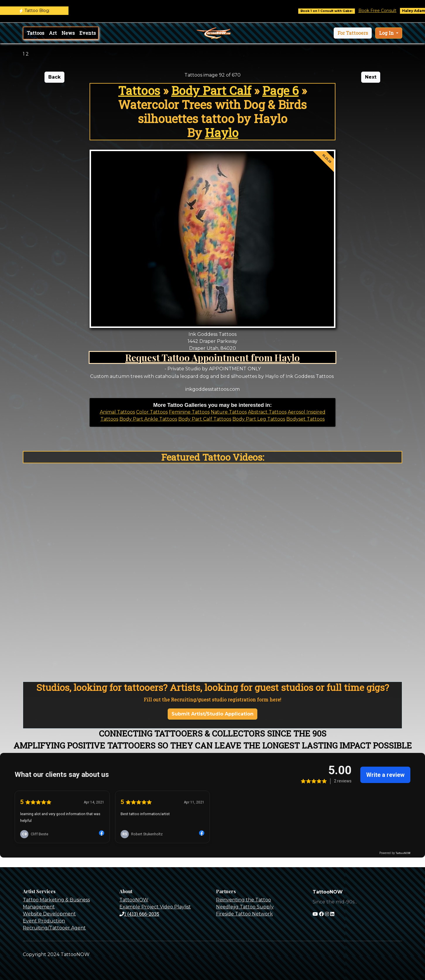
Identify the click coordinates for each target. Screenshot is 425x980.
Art (53, 33)
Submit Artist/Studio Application (212, 714)
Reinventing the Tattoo (244, 900)
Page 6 (280, 90)
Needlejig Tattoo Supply (245, 907)
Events (88, 33)
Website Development (49, 914)
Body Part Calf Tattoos (205, 419)
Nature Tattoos (229, 412)
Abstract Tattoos (267, 412)
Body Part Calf (211, 90)
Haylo (222, 133)
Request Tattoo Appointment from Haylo (212, 357)
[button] (353, 33)
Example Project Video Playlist (155, 907)
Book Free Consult (383, 11)
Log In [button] (387, 33)
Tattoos (36, 33)
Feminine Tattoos (189, 412)
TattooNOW (134, 900)
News (68, 33)
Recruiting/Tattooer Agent (54, 928)
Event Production (44, 921)
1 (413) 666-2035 (139, 914)
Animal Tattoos (117, 412)
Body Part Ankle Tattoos (148, 419)
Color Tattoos (152, 412)
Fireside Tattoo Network (244, 914)
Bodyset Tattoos (305, 419)
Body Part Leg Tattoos (259, 419)
